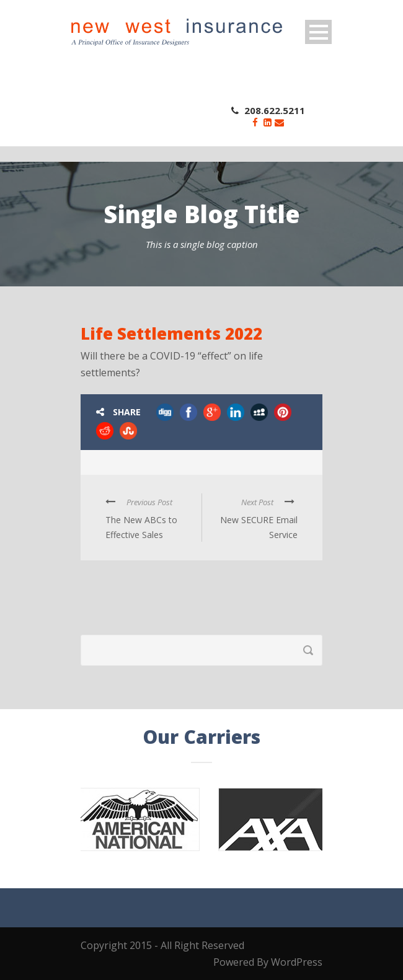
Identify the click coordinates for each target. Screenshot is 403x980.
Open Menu (318, 32)
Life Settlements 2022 (171, 333)
